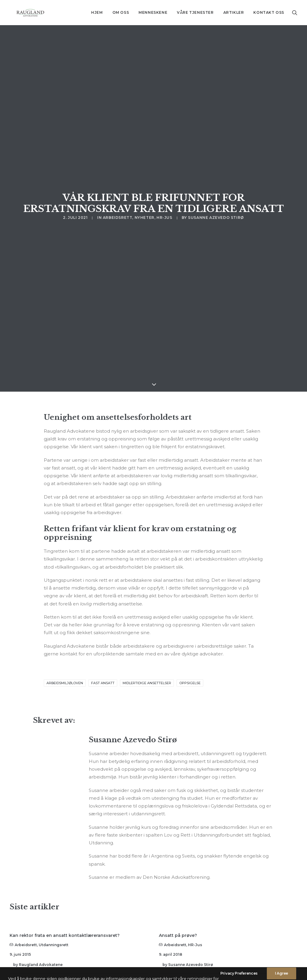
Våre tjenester (195, 12)
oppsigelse (190, 597)
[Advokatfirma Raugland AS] (24, 13)
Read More (31, 899)
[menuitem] (97, 13)
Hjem (97, 12)
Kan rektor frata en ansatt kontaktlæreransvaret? (65, 849)
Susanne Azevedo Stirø (216, 150)
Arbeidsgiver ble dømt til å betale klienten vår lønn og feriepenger (70, 932)
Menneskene (153, 12)
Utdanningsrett (54, 859)
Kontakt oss (269, 12)
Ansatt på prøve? (178, 849)
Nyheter (145, 150)
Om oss (121, 12)
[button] (295, 13)
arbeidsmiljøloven (65, 597)
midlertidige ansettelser (147, 597)
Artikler (234, 12)
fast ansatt (103, 597)
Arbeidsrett (118, 150)
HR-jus (164, 150)
